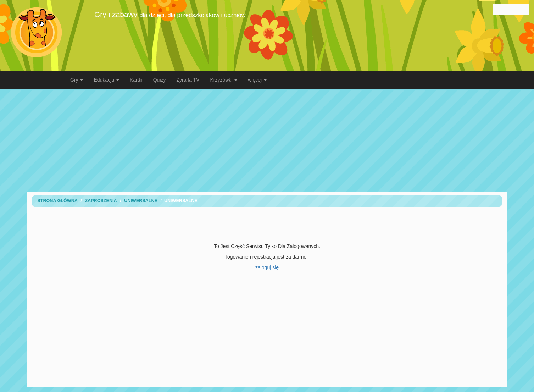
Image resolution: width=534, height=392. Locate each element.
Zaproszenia (101, 201)
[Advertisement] (267, 140)
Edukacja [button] (106, 80)
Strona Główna (57, 201)
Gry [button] (77, 80)
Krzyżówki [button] (224, 80)
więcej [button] (257, 80)
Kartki (136, 80)
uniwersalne (141, 201)
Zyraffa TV (188, 80)
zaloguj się (267, 267)
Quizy (160, 80)
